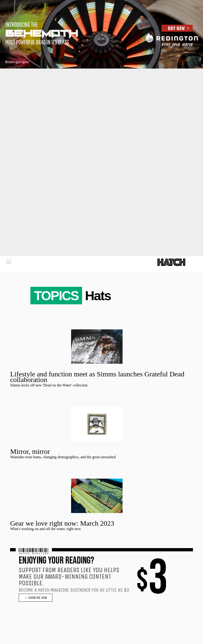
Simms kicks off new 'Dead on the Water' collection (49, 385)
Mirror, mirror (30, 451)
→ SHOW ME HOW (36, 598)
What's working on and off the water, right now (45, 529)
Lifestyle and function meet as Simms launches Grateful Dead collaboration (97, 377)
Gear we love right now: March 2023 (62, 523)
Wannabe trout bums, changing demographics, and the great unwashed (63, 457)
